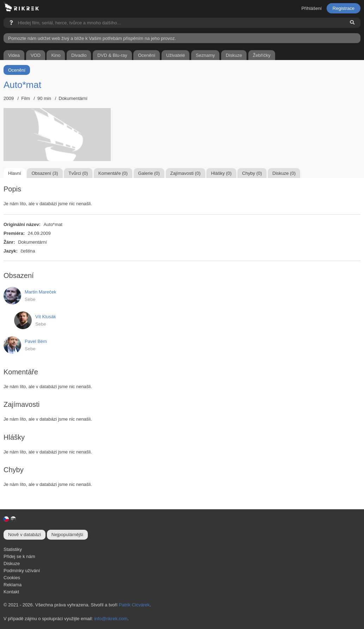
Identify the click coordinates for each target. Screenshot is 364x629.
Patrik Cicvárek (134, 605)
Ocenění (17, 70)
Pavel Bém (36, 341)
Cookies (12, 578)
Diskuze (12, 563)
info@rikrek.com (111, 619)
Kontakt (11, 592)
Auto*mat (22, 85)
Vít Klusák (46, 317)
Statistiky (13, 549)
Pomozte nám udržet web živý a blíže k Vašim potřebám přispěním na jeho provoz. (92, 38)
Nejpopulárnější (67, 535)
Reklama (13, 585)
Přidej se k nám (19, 556)
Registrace (344, 8)
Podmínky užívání (22, 571)
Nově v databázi (25, 535)
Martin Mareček (41, 292)
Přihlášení (311, 8)
